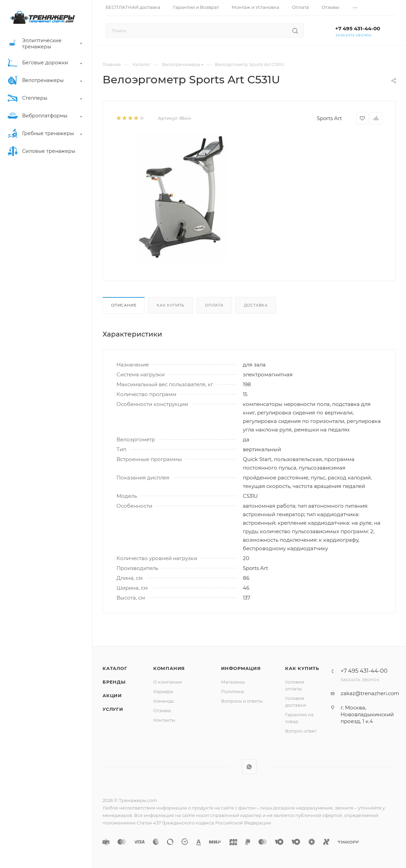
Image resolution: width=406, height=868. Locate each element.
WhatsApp (249, 767)
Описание (124, 305)
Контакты (164, 720)
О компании (168, 682)
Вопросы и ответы (242, 701)
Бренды (114, 682)
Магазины (233, 682)
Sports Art (329, 118)
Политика (232, 691)
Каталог (115, 668)
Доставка (256, 305)
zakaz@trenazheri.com (370, 693)
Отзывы (162, 710)
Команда (163, 701)
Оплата (214, 305)
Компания (169, 668)
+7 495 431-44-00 (358, 28)
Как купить (171, 305)
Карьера (163, 691)
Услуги (113, 709)
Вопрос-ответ (301, 731)
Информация (241, 668)
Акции (112, 695)
